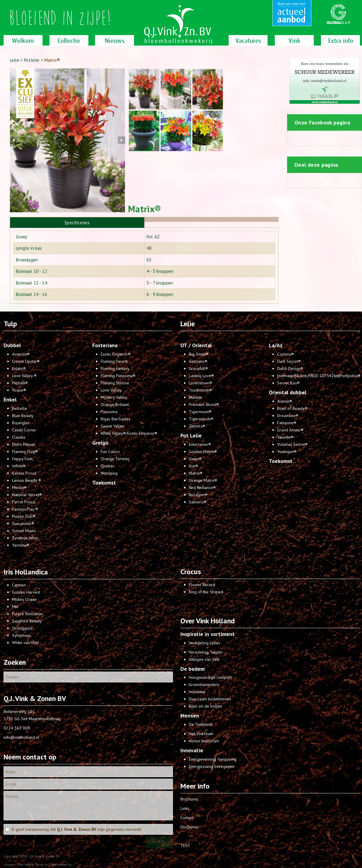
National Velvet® (27, 495)
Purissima (109, 412)
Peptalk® (20, 383)
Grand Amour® (290, 430)
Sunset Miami (24, 531)
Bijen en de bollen (205, 706)
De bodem (193, 669)
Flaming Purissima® (118, 376)
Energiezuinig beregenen (212, 766)
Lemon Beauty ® (27, 480)
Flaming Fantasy (115, 368)
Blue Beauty (23, 416)
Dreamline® (288, 416)
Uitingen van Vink (204, 659)
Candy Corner (24, 430)
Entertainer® (200, 444)
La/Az (276, 345)
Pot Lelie (191, 435)
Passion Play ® (25, 509)
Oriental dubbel (288, 392)
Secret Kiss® (288, 383)
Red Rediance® (202, 488)
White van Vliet (25, 643)
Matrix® (196, 473)
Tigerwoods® (201, 419)
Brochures (189, 799)
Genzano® (198, 361)
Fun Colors (110, 452)
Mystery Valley (114, 397)
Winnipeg (109, 473)
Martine (196, 397)
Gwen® (195, 459)
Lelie (15, 60)
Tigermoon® (200, 412)
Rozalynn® (198, 495)
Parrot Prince (24, 502)
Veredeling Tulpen (206, 652)
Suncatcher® (23, 523)
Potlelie (32, 60)
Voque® (19, 390)
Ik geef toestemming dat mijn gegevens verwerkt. (77, 829)
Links (185, 808)
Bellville (19, 408)
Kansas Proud (24, 473)
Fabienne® (287, 423)
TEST (185, 846)
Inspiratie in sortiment (208, 634)
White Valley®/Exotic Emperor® (129, 433)
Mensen (190, 716)
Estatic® (19, 368)
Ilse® (193, 466)
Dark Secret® (289, 361)
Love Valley (111, 390)
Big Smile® (199, 354)
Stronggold (22, 628)
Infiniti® (19, 466)
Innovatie (192, 750)
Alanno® (285, 401)
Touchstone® (200, 390)
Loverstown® (200, 383)
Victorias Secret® (292, 444)
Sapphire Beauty (27, 621)
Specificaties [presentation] (77, 223)
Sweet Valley (113, 426)
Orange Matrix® (203, 480)
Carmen (19, 585)
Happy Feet (22, 459)
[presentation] (211, 220)
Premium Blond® (204, 404)
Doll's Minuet (24, 444)
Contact (187, 818)
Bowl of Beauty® (292, 408)
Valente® (285, 437)
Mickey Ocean (24, 599)
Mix (15, 607)
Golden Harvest (26, 592)
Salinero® (198, 502)
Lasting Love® (201, 376)
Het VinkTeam (201, 734)
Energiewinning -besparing (213, 759)
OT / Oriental (196, 345)
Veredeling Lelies (205, 643)
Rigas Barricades (116, 419)
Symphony (21, 635)
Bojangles (21, 423)
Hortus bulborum (204, 741)
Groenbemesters (204, 685)
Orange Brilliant (115, 404)
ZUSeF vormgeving (60, 865)
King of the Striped (206, 592)
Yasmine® (21, 545)
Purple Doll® (24, 516)
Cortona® (286, 354)
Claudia (19, 437)
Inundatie (197, 692)
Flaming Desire (114, 361)
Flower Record (202, 585)
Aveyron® (21, 354)
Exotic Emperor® (116, 354)
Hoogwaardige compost (210, 677)
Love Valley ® (24, 376)
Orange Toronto (115, 459)
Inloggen (9, 865)
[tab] (77, 222)
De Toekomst (201, 724)
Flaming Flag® (25, 452)
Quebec (108, 466)
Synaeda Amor (25, 538)
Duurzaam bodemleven (210, 699)
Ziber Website (25, 865)
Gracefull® (198, 368)
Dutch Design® (290, 368)
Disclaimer (190, 827)
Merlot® (19, 488)
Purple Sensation (27, 614)
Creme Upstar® (26, 361)
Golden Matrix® (203, 452)
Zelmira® (197, 426)
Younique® (287, 452)
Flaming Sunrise (115, 383)
